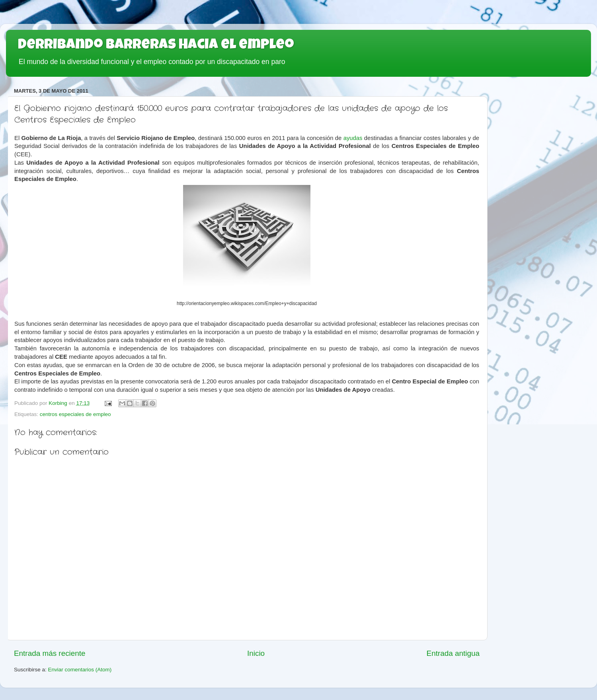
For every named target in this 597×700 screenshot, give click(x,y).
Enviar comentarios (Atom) (80, 670)
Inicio (256, 653)
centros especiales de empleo (75, 414)
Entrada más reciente (50, 653)
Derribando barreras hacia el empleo (156, 46)
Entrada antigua (453, 653)
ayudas (353, 138)
